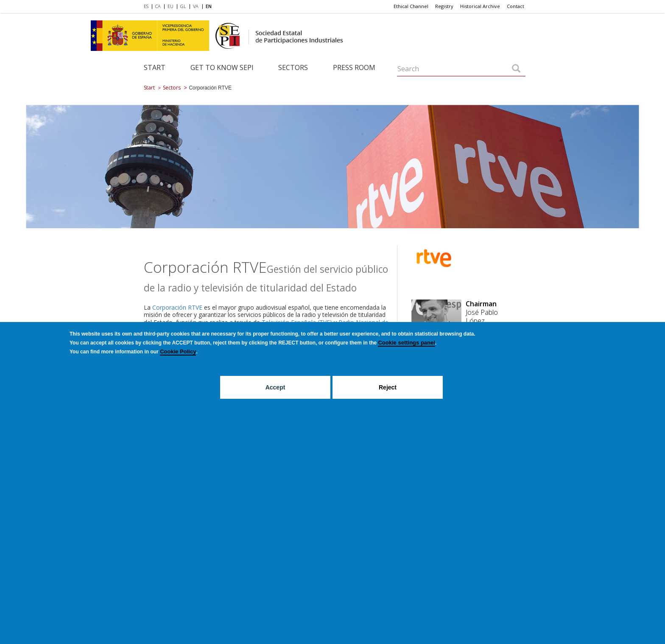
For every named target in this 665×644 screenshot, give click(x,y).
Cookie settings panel (406, 343)
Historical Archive (480, 6)
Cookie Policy (178, 351)
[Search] (516, 69)
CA (158, 6)
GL (183, 6)
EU (170, 6)
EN (209, 6)
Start (155, 67)
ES (146, 6)
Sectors (293, 67)
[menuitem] (148, 7)
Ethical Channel (411, 6)
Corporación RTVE (177, 307)
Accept (275, 387)
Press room (354, 67)
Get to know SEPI (222, 67)
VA (196, 6)
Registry (444, 6)
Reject (388, 387)
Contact (516, 6)
